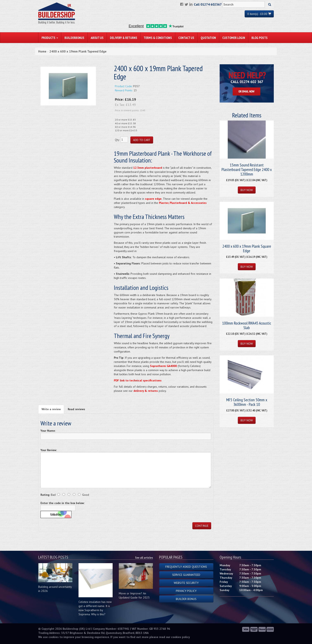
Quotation (208, 38)
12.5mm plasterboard (148, 168)
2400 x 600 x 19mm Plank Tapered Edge (78, 51)
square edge (153, 199)
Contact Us (186, 38)
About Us (97, 38)
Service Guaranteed (186, 575)
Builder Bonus (186, 599)
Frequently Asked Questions (186, 567)
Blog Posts (260, 38)
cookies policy (180, 637)
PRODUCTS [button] (50, 38)
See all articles (144, 558)
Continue (202, 526)
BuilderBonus (74, 38)
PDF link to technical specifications (138, 380)
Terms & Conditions (158, 38)
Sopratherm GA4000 (163, 366)
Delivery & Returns (124, 38)
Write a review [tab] (51, 409)
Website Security (186, 583)
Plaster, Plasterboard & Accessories (183, 203)
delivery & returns (146, 391)
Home (42, 51)
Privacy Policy (186, 591)
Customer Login (234, 38)
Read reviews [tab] (76, 409)
